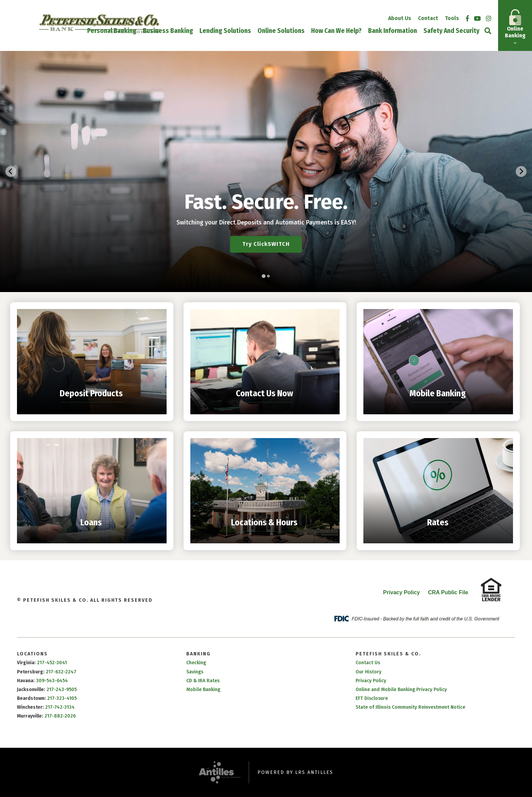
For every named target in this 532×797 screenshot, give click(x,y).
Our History (368, 672)
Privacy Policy (402, 592)
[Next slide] (521, 171)
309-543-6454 (52, 681)
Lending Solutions (225, 31)
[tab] (263, 276)
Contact (428, 18)
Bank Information (393, 31)
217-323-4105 (62, 698)
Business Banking (168, 31)
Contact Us (368, 663)
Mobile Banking (203, 690)
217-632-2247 (61, 672)
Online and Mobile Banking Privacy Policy (401, 690)
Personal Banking (112, 31)
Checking (196, 663)
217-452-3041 (52, 663)
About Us (400, 18)
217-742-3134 (60, 707)
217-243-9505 (62, 690)
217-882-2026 (60, 716)
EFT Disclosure (372, 698)
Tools (452, 18)
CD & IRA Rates (203, 681)
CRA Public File (448, 592)
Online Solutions (281, 31)
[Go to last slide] (11, 171)
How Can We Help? (336, 31)
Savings (195, 672)
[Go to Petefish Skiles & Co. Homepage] (99, 24)
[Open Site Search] (488, 31)
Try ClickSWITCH (266, 244)
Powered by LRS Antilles (295, 772)
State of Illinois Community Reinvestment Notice (410, 707)
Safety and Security (451, 31)
